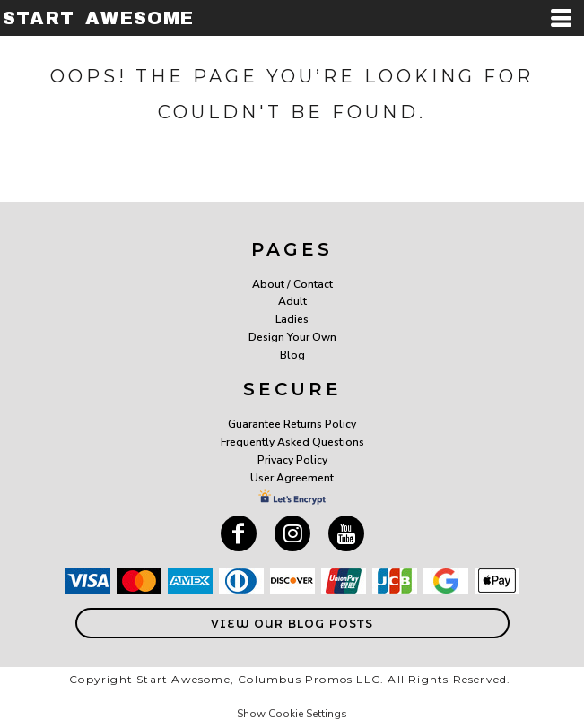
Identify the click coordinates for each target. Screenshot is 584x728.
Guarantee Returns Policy (292, 424)
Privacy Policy (292, 460)
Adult (292, 301)
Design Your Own (292, 337)
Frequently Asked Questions (292, 442)
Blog (292, 355)
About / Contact (292, 284)
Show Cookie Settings (292, 714)
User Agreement (292, 478)
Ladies (292, 319)
